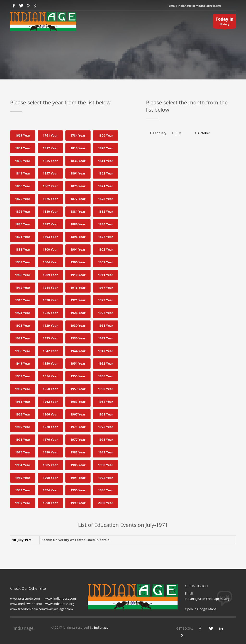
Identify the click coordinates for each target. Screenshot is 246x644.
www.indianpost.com (61, 598)
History (225, 22)
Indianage (101, 627)
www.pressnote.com (25, 598)
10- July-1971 (22, 540)
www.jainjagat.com (59, 609)
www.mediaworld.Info (26, 604)
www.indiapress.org (60, 604)
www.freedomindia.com (28, 609)
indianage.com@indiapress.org (207, 599)
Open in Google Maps (200, 609)
